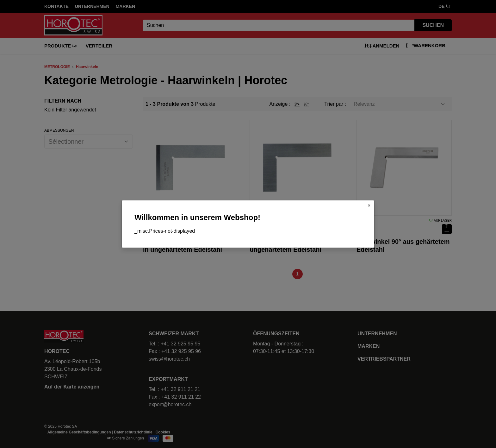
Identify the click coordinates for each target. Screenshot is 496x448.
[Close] (369, 205)
